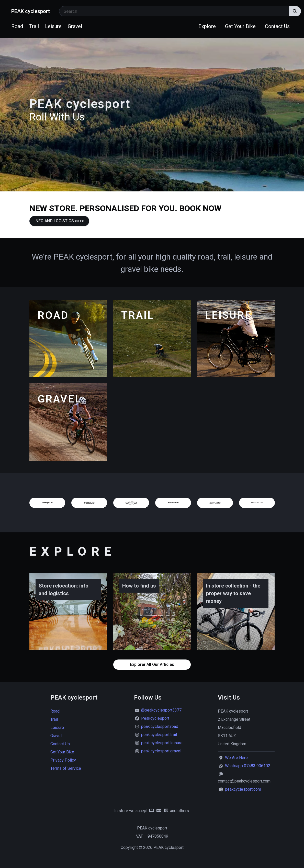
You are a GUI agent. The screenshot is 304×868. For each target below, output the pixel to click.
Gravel (75, 26)
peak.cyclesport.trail (159, 735)
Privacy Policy (63, 760)
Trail (34, 26)
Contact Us (277, 26)
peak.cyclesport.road (160, 726)
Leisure (53, 26)
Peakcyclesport (155, 718)
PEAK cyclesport (31, 11)
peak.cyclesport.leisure (162, 743)
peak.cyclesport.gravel (161, 751)
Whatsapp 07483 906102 (248, 766)
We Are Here (236, 758)
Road (17, 26)
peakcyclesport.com (243, 789)
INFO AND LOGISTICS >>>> (59, 221)
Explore (207, 26)
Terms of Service (66, 768)
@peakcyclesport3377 (161, 710)
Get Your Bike (240, 26)
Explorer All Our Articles (152, 664)
